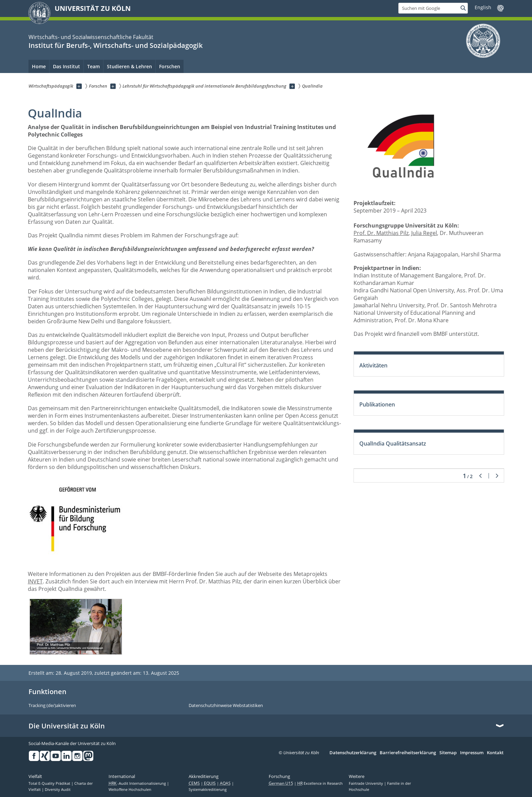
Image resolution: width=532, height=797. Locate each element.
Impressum (472, 753)
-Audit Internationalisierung (138, 783)
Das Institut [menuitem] (66, 66)
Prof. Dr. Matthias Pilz (381, 233)
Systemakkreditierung (208, 790)
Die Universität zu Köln (67, 726)
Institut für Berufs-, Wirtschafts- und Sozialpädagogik (116, 45)
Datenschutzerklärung (353, 753)
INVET (35, 581)
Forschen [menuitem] (170, 66)
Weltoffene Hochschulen (130, 790)
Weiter (497, 476)
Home (39, 66)
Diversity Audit (58, 790)
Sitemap (448, 753)
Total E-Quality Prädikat (50, 783)
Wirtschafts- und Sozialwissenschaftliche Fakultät (91, 37)
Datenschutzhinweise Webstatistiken (226, 706)
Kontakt (495, 753)
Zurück (480, 476)
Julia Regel (424, 233)
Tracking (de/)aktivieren (52, 706)
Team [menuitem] (93, 66)
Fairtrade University (366, 783)
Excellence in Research (320, 783)
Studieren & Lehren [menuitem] (129, 66)
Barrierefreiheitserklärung (408, 753)
